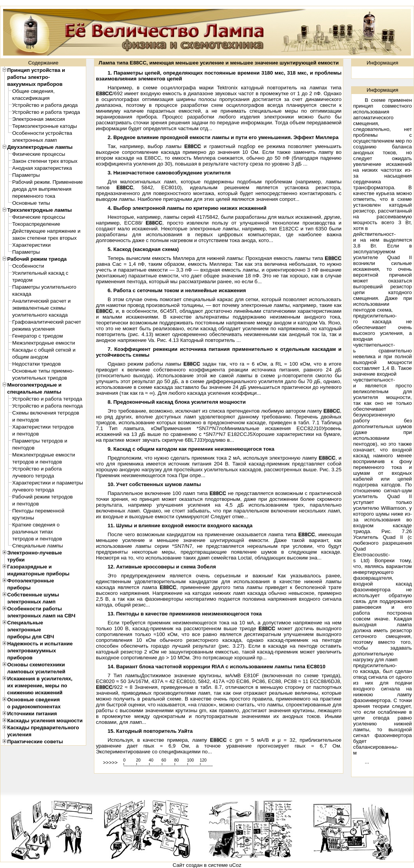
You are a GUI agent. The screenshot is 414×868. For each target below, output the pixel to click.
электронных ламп (35, 140)
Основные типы (31, 203)
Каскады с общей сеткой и (44, 350)
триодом (23, 280)
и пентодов (26, 420)
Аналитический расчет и (42, 301)
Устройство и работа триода (46, 112)
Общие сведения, (34, 91)
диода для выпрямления (42, 189)
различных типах (33, 532)
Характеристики (32, 245)
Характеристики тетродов (43, 427)
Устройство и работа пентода (48, 406)
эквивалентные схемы (39, 308)
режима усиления (34, 329)
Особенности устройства (42, 133)
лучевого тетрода (33, 476)
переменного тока (34, 196)
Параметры (26, 175)
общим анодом (30, 357)
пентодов (23, 448)
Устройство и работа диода (45, 105)
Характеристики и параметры (48, 483)
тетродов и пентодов (37, 462)
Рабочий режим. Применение (48, 182)
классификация (31, 98)
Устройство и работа (37, 469)
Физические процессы (39, 154)
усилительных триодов (40, 378)
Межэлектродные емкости (44, 343)
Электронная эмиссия (39, 119)
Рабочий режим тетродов (43, 497)
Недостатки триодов (37, 364)
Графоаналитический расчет (47, 322)
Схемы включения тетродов (46, 413)
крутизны (23, 518)
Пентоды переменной (38, 511)
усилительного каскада (40, 315)
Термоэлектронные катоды (45, 126)
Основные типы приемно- (43, 371)
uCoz (235, 865)
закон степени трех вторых (45, 238)
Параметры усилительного (44, 287)
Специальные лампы (38, 546)
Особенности (28, 266)
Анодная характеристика (42, 168)
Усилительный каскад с (41, 273)
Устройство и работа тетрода (47, 399)
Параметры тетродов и (40, 441)
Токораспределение (36, 224)
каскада (22, 294)
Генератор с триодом (38, 336)
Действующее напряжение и (47, 231)
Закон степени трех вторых (45, 161)
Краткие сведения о (36, 525)
